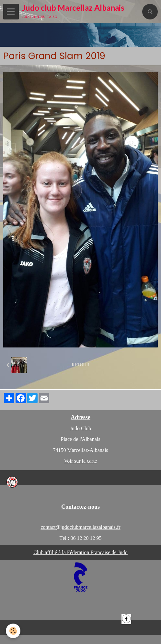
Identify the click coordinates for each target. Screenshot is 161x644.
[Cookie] (13, 631)
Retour (80, 365)
